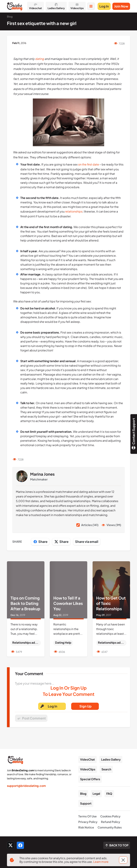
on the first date (89, 164)
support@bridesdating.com (26, 786)
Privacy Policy (88, 822)
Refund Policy (111, 822)
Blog (83, 794)
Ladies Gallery (111, 759)
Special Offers (90, 779)
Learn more (101, 862)
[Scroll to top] (117, 845)
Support (86, 803)
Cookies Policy (110, 816)
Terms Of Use (87, 816)
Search (106, 769)
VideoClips (88, 769)
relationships (74, 211)
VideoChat (87, 759)
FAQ (109, 794)
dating (40, 59)
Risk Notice (86, 827)
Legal (96, 794)
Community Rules (110, 827)
